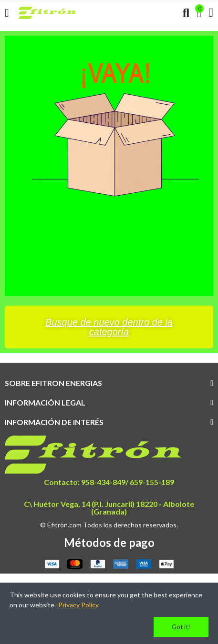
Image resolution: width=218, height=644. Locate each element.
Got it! (181, 627)
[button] (109, 327)
